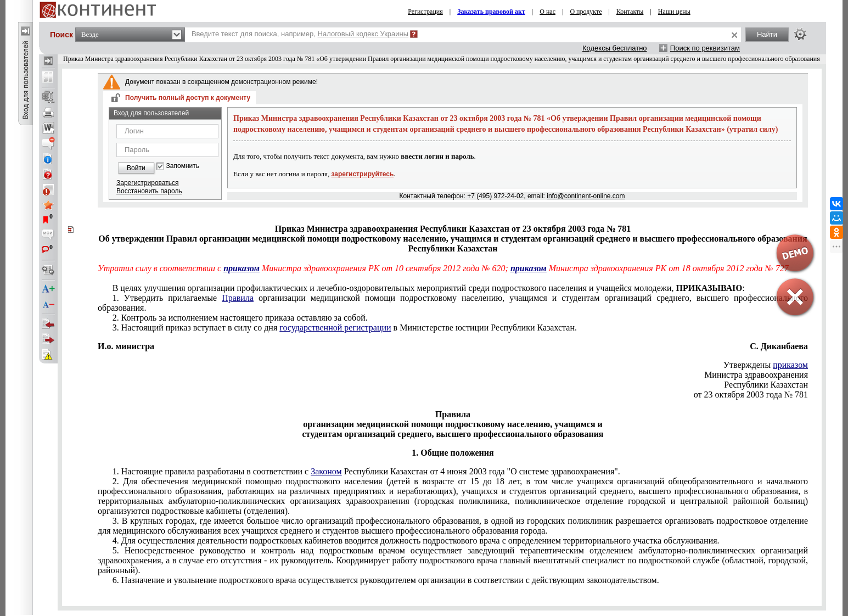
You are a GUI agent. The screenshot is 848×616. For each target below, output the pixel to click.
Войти (136, 168)
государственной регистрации (335, 327)
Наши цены (674, 12)
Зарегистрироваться (147, 183)
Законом (326, 471)
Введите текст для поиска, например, (300, 34)
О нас (547, 12)
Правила (238, 298)
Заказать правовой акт (491, 12)
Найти (767, 34)
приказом (242, 268)
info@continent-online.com (586, 196)
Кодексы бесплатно (615, 48)
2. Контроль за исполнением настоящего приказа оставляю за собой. (240, 318)
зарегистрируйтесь (363, 174)
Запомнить (183, 166)
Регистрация (425, 12)
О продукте (586, 12)
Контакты (630, 12)
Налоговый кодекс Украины (363, 34)
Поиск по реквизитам (705, 48)
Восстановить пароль (149, 191)
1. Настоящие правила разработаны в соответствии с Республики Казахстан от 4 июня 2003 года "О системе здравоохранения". (366, 471)
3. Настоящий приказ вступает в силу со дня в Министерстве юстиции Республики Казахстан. (345, 327)
